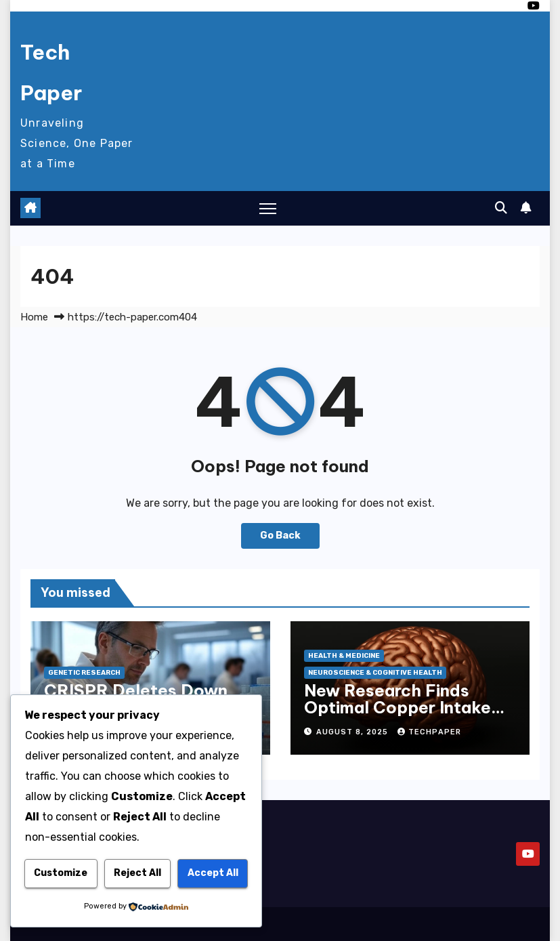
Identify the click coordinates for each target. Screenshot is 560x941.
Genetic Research (84, 673)
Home (34, 317)
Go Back (280, 536)
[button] (501, 208)
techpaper (429, 732)
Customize (61, 873)
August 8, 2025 (353, 732)
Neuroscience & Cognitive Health (375, 673)
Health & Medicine (344, 656)
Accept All (213, 873)
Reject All (137, 873)
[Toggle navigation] (268, 208)
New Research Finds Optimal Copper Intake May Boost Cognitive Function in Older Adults (403, 716)
